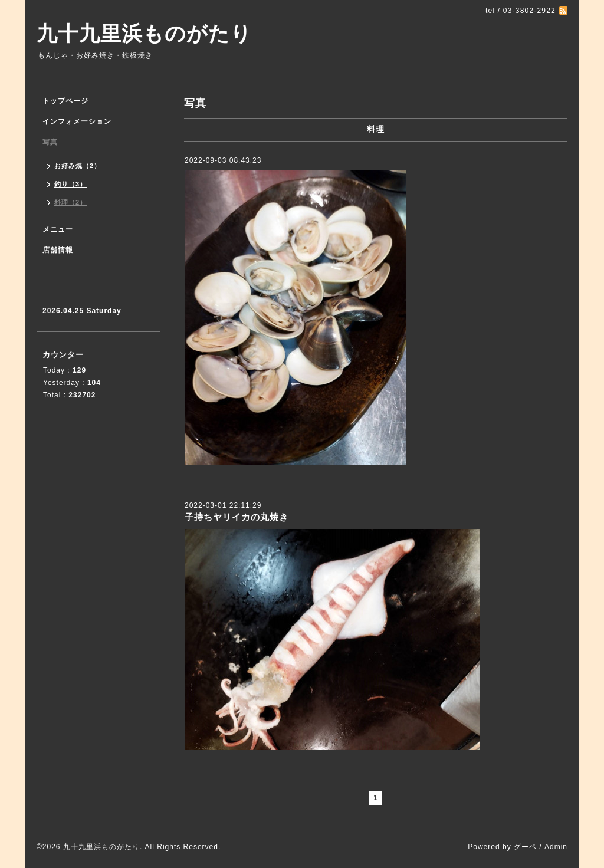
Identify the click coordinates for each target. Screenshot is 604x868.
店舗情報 (58, 250)
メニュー (58, 229)
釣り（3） (70, 184)
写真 (50, 142)
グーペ (525, 847)
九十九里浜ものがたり (144, 33)
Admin (556, 847)
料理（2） (70, 202)
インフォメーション (77, 121)
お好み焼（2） (78, 166)
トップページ (65, 101)
